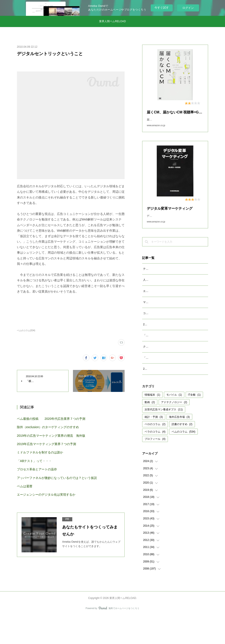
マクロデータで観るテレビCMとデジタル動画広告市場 (175, 316)
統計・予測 (154, 445)
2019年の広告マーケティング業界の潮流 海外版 (51, 436)
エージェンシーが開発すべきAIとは (164, 305)
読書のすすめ (182, 452)
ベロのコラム (155, 452)
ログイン (188, 8)
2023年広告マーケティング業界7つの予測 (168, 343)
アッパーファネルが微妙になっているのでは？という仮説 (57, 478)
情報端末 (152, 423)
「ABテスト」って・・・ (34, 461)
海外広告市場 (179, 445)
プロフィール (155, 467)
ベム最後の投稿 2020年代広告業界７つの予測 (51, 419)
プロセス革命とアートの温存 (37, 469)
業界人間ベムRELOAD (112, 21)
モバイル (174, 423)
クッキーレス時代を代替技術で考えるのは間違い (172, 370)
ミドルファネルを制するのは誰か (40, 452)
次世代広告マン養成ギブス (164, 438)
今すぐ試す (162, 8)
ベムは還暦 (25, 486)
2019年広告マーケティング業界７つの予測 (46, 444)
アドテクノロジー (174, 430)
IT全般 (194, 423)
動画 (150, 430)
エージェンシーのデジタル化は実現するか (46, 495)
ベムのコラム (183, 460)
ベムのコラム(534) (26, 330)
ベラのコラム (155, 460)
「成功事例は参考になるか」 (160, 381)
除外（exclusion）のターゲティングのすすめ (48, 427)
